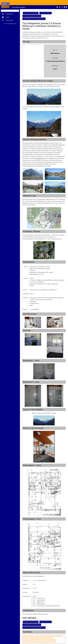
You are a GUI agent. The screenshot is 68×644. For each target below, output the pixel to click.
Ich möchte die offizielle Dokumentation (34, 19)
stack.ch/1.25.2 (13, 23)
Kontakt (6, 17)
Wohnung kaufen (8, 14)
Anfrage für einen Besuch (31, 13)
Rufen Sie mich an (8, 20)
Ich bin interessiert (46, 13)
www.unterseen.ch (40, 158)
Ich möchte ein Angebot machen (32, 16)
